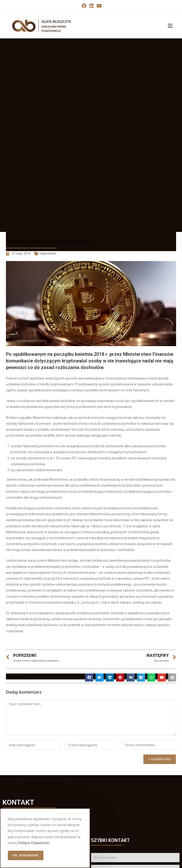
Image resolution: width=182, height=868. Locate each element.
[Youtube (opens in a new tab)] (98, 6)
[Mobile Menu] (168, 26)
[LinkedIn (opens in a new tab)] (91, 6)
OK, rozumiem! (26, 855)
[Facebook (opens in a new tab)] (84, 6)
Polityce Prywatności (34, 843)
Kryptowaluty (48, 253)
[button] (89, 678)
